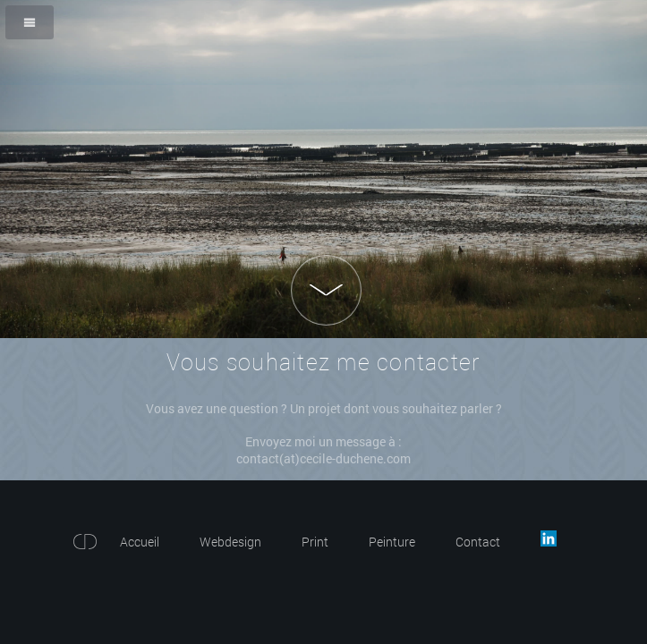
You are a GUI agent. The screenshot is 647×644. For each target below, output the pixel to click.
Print (315, 542)
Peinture (392, 542)
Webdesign (230, 542)
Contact (478, 542)
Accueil (140, 542)
